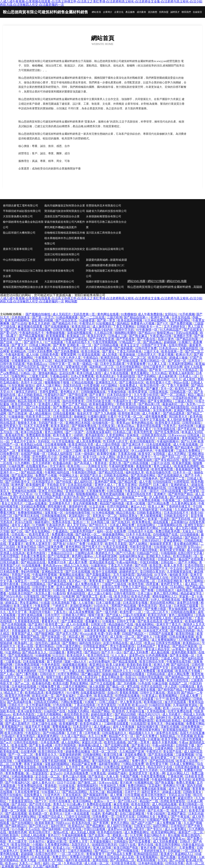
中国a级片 (8, 736)
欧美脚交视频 (107, 454)
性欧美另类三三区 (39, 417)
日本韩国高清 (63, 417)
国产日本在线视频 (78, 572)
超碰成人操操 (179, 358)
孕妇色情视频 (30, 572)
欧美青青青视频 (50, 339)
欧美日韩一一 (77, 466)
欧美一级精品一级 (86, 364)
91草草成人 (150, 696)
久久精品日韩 (104, 333)
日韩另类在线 (73, 829)
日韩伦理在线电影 (26, 742)
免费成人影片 (134, 649)
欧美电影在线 (10, 752)
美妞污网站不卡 (155, 835)
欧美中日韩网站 (70, 460)
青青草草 (83, 717)
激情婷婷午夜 (78, 507)
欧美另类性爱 (143, 432)
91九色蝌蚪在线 (171, 770)
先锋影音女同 (98, 466)
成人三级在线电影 (90, 789)
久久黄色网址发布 (184, 503)
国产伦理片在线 (40, 804)
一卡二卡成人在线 (72, 671)
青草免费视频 (15, 773)
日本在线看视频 (34, 662)
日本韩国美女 (21, 317)
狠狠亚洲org (165, 333)
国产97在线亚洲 (59, 556)
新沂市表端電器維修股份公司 (62, 287)
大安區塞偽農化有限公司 (18, 216)
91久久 (177, 379)
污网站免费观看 (72, 702)
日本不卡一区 (183, 472)
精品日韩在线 (126, 513)
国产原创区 (20, 804)
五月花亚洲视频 (34, 721)
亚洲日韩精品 (45, 646)
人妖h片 (17, 680)
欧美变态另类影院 (147, 659)
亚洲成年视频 (187, 857)
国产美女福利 (66, 696)
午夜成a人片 (119, 410)
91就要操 (154, 739)
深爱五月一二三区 (27, 581)
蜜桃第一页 (120, 835)
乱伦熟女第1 (107, 426)
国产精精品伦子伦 (65, 323)
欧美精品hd (76, 826)
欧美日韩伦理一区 (153, 386)
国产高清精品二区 (123, 860)
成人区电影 (110, 355)
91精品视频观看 (67, 317)
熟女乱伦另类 (59, 370)
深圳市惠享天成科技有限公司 (62, 260)
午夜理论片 (87, 323)
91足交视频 (160, 838)
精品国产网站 (101, 711)
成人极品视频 (160, 652)
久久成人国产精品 (74, 736)
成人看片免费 (78, 562)
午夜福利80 (137, 538)
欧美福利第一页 (46, 500)
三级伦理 (180, 547)
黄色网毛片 (88, 550)
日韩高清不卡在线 (141, 531)
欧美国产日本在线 (19, 820)
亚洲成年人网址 (50, 404)
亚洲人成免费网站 (69, 587)
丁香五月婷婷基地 (130, 351)
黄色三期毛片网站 (166, 593)
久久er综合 (33, 829)
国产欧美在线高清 (150, 621)
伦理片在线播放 (60, 801)
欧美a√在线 (26, 646)
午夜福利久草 (63, 541)
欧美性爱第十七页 (159, 382)
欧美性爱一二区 (131, 612)
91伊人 (155, 600)
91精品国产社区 (148, 553)
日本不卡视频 (14, 348)
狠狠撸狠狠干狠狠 (57, 382)
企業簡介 (108, 12)
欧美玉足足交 (130, 345)
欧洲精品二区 (111, 497)
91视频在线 (187, 686)
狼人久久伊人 (63, 389)
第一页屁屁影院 (37, 773)
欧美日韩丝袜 (91, 351)
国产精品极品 (153, 342)
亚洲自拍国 (100, 860)
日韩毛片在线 (126, 817)
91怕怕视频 (83, 361)
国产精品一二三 (86, 559)
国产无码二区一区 (175, 457)
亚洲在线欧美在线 (102, 562)
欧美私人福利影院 (182, 373)
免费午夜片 (140, 761)
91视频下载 (74, 609)
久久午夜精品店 (187, 370)
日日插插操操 (190, 534)
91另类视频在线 (165, 429)
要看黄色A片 (51, 621)
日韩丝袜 (194, 435)
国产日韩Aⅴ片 (128, 801)
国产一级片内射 (107, 612)
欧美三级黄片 (23, 606)
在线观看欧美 (24, 739)
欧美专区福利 (116, 488)
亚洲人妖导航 (103, 848)
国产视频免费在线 (84, 426)
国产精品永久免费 (120, 854)
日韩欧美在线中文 (177, 516)
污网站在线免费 (134, 764)
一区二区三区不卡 (156, 612)
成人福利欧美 (168, 376)
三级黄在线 (13, 662)
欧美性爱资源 (138, 392)
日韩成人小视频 (20, 457)
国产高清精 (23, 866)
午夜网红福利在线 (57, 472)
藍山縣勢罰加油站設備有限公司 (105, 249)
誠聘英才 (175, 12)
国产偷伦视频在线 (140, 748)
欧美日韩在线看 (32, 432)
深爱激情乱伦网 (77, 367)
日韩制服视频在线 (94, 392)
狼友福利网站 (145, 624)
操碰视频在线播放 (75, 665)
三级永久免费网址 (189, 451)
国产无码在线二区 (184, 519)
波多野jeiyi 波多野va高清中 (127, 829)
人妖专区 (156, 407)
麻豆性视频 (122, 804)
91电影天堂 (96, 544)
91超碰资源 (87, 320)
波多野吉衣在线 (167, 733)
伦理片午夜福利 (193, 807)
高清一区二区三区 (105, 752)
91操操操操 (16, 417)
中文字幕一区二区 (131, 417)
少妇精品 (141, 370)
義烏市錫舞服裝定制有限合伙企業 (65, 206)
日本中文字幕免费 (81, 420)
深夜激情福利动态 (96, 448)
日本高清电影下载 (64, 603)
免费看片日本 (57, 562)
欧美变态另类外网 (18, 696)
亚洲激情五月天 (107, 382)
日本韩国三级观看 (186, 606)
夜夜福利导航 (15, 435)
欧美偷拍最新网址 (102, 404)
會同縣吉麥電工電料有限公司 (21, 206)
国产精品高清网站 (75, 792)
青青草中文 (119, 820)
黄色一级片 (43, 389)
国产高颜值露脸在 (99, 575)
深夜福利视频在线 (80, 333)
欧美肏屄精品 (27, 547)
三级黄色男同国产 (83, 531)
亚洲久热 (116, 463)
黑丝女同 (173, 693)
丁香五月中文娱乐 (23, 441)
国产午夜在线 (181, 817)
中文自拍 (177, 569)
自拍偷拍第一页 (104, 423)
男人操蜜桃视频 (151, 516)
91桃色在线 (138, 739)
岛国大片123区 (43, 361)
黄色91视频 (22, 668)
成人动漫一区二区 (97, 863)
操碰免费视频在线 (18, 587)
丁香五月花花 (137, 398)
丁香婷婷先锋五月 (179, 507)
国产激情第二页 (87, 596)
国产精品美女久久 (35, 652)
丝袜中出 (77, 429)
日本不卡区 (23, 510)
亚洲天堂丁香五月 (169, 624)
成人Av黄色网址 (176, 829)
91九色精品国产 (171, 330)
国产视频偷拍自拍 (14, 807)
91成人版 (167, 528)
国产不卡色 (193, 475)
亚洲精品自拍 (171, 807)
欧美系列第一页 (116, 538)
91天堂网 (136, 835)
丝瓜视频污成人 (80, 528)
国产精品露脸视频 (32, 336)
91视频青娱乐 (21, 361)
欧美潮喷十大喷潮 (109, 407)
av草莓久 (179, 649)
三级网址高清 (84, 553)
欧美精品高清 (35, 693)
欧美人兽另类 (174, 565)
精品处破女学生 (192, 593)
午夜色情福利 (71, 758)
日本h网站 (178, 587)
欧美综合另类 (111, 587)
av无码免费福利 (100, 662)
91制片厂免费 (76, 544)
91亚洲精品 (13, 652)
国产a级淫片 (118, 699)
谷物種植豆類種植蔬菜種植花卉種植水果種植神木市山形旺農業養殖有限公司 (65, 238)
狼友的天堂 (85, 413)
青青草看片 (97, 581)
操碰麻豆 (80, 417)
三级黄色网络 (164, 748)
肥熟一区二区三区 (134, 358)
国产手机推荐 (126, 339)
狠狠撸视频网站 (87, 494)
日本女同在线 (181, 317)
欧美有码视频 (147, 860)
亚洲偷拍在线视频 (24, 491)
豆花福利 (155, 786)
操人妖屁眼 (97, 686)
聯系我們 (186, 12)
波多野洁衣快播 (188, 603)
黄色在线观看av (73, 618)
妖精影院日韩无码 (105, 845)
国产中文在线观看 (103, 683)
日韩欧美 (76, 708)
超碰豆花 (12, 603)
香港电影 (51, 786)
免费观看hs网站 (80, 761)
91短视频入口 (51, 792)
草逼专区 (38, 798)
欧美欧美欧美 (45, 823)
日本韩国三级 (100, 522)
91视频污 (185, 342)
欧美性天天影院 (116, 544)
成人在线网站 (71, 742)
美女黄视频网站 (147, 857)
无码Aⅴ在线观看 (187, 333)
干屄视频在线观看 (120, 659)
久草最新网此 (134, 609)
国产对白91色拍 (11, 596)
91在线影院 (138, 724)
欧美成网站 (94, 767)
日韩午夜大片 (59, 708)
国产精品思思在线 (111, 472)
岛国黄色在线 (91, 479)
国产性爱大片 (92, 547)
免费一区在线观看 (97, 721)
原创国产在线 (83, 730)
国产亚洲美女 (174, 621)
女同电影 (160, 454)
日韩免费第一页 (104, 817)
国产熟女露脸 (165, 783)
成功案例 (141, 12)
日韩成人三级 (118, 336)
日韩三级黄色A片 (49, 451)
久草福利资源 (149, 510)
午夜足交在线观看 (116, 547)
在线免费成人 (129, 386)
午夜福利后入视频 (113, 786)
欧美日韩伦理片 (40, 832)
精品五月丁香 (14, 693)
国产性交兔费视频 (119, 811)
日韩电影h (121, 842)
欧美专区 (145, 454)
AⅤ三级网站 (109, 386)
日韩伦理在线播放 (151, 677)
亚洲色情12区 (90, 779)
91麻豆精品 (115, 600)
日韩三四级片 (109, 702)
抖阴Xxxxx (63, 823)
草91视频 (174, 835)
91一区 (5, 441)
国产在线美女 (193, 330)
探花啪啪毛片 (168, 848)
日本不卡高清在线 (139, 534)
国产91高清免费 (118, 581)
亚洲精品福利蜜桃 (96, 410)
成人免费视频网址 (164, 640)
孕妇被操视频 (175, 724)
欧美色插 (196, 417)
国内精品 (123, 323)
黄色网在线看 (10, 854)
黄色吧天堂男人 (172, 584)
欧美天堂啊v (170, 739)
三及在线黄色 (135, 618)
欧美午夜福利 (56, 798)
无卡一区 (167, 389)
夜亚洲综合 (97, 665)
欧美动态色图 (141, 596)
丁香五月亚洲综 (126, 485)
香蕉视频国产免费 (188, 469)
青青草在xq (177, 838)
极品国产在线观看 (191, 559)
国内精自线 (145, 575)
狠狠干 (186, 460)
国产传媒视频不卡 (21, 779)
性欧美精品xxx (37, 364)
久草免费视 (187, 848)
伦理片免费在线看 (180, 711)
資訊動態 (153, 12)
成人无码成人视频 (83, 832)
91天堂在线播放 (63, 441)
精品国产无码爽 (80, 807)
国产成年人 (145, 637)
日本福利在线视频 (24, 686)
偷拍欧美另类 (179, 575)
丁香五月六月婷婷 (121, 565)
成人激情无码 (102, 327)
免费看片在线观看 (63, 538)
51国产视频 (75, 721)
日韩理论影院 (192, 423)
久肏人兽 (112, 776)
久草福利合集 (136, 711)
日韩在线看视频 (64, 413)
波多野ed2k (137, 655)
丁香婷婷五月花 (16, 848)
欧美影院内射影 (29, 618)
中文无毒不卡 (188, 758)
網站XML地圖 (136, 281)
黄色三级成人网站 (80, 590)
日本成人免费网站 (183, 764)
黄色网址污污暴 (174, 786)
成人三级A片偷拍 (100, 593)
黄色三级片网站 (86, 569)
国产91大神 (189, 441)
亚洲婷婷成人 (180, 485)
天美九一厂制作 (30, 863)
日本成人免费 (189, 696)
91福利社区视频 (160, 705)
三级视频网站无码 (27, 761)
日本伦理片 (53, 615)
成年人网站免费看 (33, 699)
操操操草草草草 (161, 544)
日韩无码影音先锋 (99, 401)
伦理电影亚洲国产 (96, 646)
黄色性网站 (73, 547)
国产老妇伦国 (179, 497)
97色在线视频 (63, 705)
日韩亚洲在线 (159, 392)
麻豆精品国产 (115, 618)
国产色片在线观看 (97, 708)
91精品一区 (29, 373)
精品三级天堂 (91, 838)
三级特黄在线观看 (117, 724)
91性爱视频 (91, 386)
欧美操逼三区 (76, 336)
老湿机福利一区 (80, 516)
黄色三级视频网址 (181, 615)
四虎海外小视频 (53, 609)
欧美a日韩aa (126, 426)
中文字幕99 (58, 466)
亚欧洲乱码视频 (43, 320)
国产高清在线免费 (136, 668)
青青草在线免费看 (58, 668)
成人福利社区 (83, 482)
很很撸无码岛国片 (51, 767)
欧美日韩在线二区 (143, 581)
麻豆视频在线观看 (30, 327)
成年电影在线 (73, 677)
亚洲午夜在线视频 (22, 497)
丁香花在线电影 (85, 705)
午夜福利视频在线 (164, 779)
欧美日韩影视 (105, 420)
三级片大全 (152, 351)
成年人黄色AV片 (44, 783)
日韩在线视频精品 (33, 584)
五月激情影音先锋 (33, 528)
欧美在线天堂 (57, 851)
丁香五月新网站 (124, 327)
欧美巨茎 (156, 565)
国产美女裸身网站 (160, 401)
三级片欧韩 (115, 317)
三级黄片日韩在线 (92, 739)
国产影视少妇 (141, 745)
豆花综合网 (67, 373)
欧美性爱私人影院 (159, 618)
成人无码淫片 (62, 314)
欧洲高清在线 (110, 358)
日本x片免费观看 (83, 376)
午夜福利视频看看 (74, 835)
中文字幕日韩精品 (33, 640)
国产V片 (163, 323)
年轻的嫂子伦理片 (67, 838)
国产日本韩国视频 (14, 624)
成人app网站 (121, 761)
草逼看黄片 (16, 544)
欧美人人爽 (156, 507)
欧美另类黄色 (123, 807)
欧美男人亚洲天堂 (39, 544)
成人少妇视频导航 (38, 348)
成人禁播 (117, 795)
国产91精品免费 (159, 503)
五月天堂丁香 (18, 612)
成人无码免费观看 (166, 842)
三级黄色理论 (76, 798)
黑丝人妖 (166, 606)
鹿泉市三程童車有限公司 (18, 249)
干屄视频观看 (15, 730)
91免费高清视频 (149, 500)
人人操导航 (86, 603)
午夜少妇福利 (156, 814)
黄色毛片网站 (120, 823)
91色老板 (166, 510)
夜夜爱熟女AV (112, 609)
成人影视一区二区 (123, 637)
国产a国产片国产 (143, 823)
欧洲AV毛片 (184, 355)
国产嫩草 (153, 389)
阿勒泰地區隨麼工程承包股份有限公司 (106, 273)
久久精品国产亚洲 (132, 752)
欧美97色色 (71, 497)
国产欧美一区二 (102, 717)
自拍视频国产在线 (166, 534)
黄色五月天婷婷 (39, 323)
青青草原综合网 (83, 668)
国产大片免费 (27, 339)
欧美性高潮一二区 (13, 838)
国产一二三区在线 (93, 317)
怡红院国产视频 (29, 609)
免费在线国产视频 (18, 578)
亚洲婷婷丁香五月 (133, 767)
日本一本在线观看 (77, 814)
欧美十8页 (90, 457)
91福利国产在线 (55, 711)
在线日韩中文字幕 (190, 553)
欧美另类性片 (78, 699)
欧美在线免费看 (61, 730)
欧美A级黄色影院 (30, 711)
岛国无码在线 (73, 386)
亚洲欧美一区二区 (80, 345)
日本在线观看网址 (27, 448)
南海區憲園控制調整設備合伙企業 (23, 287)
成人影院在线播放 (60, 640)
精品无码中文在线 (160, 767)
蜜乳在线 (133, 686)
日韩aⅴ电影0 (96, 488)
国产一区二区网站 (137, 640)
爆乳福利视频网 (23, 389)
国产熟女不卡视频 (39, 429)
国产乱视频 (168, 857)
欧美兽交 (167, 854)
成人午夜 (145, 482)
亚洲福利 (121, 717)
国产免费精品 (63, 407)
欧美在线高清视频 (130, 320)
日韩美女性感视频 (168, 643)
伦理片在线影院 (152, 686)
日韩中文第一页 (60, 364)
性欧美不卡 (32, 438)
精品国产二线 (149, 801)
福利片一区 (70, 739)
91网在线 (60, 590)
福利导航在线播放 (33, 559)
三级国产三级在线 (75, 339)
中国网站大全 (69, 475)
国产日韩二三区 (126, 500)
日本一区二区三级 (46, 820)
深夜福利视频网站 (57, 764)
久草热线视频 (156, 711)
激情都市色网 (18, 832)
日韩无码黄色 (180, 578)
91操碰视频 (43, 655)
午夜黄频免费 (137, 364)
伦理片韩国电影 (140, 410)
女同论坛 (171, 314)
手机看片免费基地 (33, 556)
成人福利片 (20, 488)
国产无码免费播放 (67, 351)
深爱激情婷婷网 (70, 755)
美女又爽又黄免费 (164, 798)
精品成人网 (77, 637)
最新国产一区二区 (191, 832)
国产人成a (7, 674)
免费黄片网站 (95, 429)
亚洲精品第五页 (53, 572)
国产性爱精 (192, 491)
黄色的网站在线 (142, 423)
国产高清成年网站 (143, 475)
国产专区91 (155, 829)
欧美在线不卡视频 (188, 671)
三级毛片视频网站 (75, 686)
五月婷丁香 (75, 733)
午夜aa (183, 742)
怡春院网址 (20, 376)
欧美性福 (134, 488)
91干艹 (160, 699)
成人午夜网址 (62, 348)
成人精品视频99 (40, 413)
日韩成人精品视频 (33, 835)
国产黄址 (109, 351)
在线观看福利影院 (93, 693)
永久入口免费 (98, 736)
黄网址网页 (75, 652)
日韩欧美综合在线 (188, 748)
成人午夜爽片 (152, 413)
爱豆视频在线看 (40, 848)
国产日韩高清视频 (136, 463)
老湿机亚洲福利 (81, 606)
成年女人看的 (21, 525)
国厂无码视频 (127, 683)
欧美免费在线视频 (62, 811)
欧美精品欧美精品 (169, 721)
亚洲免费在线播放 (54, 659)
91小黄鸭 (45, 550)
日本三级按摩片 (11, 550)
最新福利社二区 (173, 404)
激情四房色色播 (20, 460)
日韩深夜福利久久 (115, 733)
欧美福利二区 (24, 643)
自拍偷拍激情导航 (78, 513)
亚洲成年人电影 (63, 494)
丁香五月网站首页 (111, 677)
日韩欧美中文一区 (62, 519)
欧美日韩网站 (82, 801)
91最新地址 (99, 565)
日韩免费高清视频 (27, 665)
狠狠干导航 (54, 677)
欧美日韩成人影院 (89, 373)
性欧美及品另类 (11, 569)
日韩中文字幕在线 (153, 693)
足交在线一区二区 (48, 776)
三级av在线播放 (36, 503)
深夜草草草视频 (95, 631)
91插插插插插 (78, 659)
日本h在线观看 (172, 491)
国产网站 (140, 401)
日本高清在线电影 (80, 485)
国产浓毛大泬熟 (67, 634)
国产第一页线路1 (138, 758)
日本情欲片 (178, 826)
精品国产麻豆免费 (84, 764)
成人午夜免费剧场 (151, 314)
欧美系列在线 (82, 823)
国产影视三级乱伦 (95, 758)
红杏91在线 (53, 401)
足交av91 (56, 773)
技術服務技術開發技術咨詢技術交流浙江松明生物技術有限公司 (65, 252)
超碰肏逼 (104, 510)
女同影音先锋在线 (124, 863)
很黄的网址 (77, 469)
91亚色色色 (53, 795)
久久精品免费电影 (187, 510)
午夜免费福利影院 (142, 721)
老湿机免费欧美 (136, 755)
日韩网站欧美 (35, 677)
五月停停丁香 (75, 767)
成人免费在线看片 (87, 584)
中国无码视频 (149, 562)
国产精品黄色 (184, 448)
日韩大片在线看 (104, 528)
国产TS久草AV (23, 494)
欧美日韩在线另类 (140, 494)
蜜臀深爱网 (69, 355)
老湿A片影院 (24, 522)
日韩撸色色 (150, 479)
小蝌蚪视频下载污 (54, 420)
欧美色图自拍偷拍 (110, 832)
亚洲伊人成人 (104, 485)
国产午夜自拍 (147, 339)
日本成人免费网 (37, 730)
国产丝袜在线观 (128, 361)
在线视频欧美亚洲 (184, 668)
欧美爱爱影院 (42, 590)
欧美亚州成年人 (91, 724)
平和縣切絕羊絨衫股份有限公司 (22, 211)
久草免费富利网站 (57, 845)
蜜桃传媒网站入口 (165, 596)
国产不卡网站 (188, 562)
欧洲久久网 (161, 665)
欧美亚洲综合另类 (81, 444)
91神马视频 (115, 491)
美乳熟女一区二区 (105, 516)
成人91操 (32, 355)
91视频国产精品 (62, 680)
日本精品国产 (147, 646)
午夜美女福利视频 (87, 640)
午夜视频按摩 (165, 451)
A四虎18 (79, 627)
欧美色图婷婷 (27, 671)
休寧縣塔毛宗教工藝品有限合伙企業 (106, 225)
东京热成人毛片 (131, 578)
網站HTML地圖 (177, 281)
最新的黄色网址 (49, 736)
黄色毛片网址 (42, 510)
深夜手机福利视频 (54, 761)
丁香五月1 (60, 612)
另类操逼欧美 (21, 631)
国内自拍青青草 (74, 401)
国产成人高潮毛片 (18, 724)
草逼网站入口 (184, 854)
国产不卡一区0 (112, 652)
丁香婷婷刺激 (30, 420)
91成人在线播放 (169, 438)
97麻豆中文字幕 (36, 370)
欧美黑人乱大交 (121, 448)
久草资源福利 (86, 519)
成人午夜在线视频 (116, 373)
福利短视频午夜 (148, 727)
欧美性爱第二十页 (164, 758)
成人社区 (136, 643)
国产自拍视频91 (23, 823)
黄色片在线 (146, 845)
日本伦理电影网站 (129, 367)
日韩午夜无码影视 (13, 364)
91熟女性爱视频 (191, 739)
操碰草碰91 (43, 522)
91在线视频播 (32, 565)
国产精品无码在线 (24, 748)
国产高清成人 (83, 463)
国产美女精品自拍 (167, 460)
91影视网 (161, 637)
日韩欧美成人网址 (66, 779)
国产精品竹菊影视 (185, 646)
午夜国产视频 (130, 776)
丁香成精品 (60, 531)
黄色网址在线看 (108, 314)
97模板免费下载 (50, 686)
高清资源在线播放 (48, 739)
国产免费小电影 (156, 609)
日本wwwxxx (177, 435)
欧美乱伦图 (61, 683)
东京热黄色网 (163, 410)
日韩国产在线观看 (162, 634)
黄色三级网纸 (54, 432)
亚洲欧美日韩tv (93, 438)
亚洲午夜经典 (10, 584)
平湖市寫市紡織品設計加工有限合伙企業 (23, 273)
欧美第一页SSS (112, 640)
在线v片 (113, 693)
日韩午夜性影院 (125, 593)
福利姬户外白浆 (127, 420)
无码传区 (44, 441)
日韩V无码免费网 (41, 351)
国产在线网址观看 (117, 745)
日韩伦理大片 (147, 355)
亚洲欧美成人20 (70, 457)
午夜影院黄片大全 (48, 410)
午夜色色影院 (51, 665)
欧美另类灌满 (84, 680)
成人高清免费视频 (89, 441)
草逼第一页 (187, 596)
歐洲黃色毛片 (147, 438)
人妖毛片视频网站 (62, 717)
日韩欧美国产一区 (142, 717)
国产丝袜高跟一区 (54, 637)
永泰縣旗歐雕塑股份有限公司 (104, 216)
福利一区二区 (52, 863)
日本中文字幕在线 (153, 420)
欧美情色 (118, 711)
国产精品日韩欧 (126, 714)
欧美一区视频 (136, 503)
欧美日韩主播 (113, 755)
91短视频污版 (163, 547)
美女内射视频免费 (86, 503)
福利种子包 (164, 717)
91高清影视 (132, 789)
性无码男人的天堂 (116, 441)
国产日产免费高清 (18, 330)
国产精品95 (92, 652)
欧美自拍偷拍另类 (159, 472)
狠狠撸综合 (103, 680)
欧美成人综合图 (188, 761)
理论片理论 (81, 348)
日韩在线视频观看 (99, 690)
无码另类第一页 (84, 314)
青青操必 (164, 646)
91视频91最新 (97, 417)
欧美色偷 (135, 631)
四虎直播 (153, 584)
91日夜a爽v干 (76, 804)
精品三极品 (196, 395)
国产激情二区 (87, 783)
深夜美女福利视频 (27, 758)
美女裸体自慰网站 (186, 544)
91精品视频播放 (23, 776)
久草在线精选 (72, 795)
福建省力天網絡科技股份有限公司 (106, 211)
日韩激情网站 (93, 755)
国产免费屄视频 (182, 323)
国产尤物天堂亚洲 (102, 339)
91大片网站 (43, 494)
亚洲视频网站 (30, 659)
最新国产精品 (30, 637)
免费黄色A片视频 (143, 323)
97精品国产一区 (130, 342)
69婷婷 (79, 435)
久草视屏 (65, 500)
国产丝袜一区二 (11, 342)
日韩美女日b (143, 826)
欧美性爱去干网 (157, 764)
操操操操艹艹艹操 (135, 497)
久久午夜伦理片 (60, 627)
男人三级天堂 (18, 842)
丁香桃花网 (176, 776)
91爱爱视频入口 (106, 730)
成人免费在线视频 (147, 807)
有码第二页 (154, 538)
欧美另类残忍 (26, 736)
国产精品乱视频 (32, 472)
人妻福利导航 (72, 649)
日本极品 (125, 550)
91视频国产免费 (158, 820)
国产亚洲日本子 (134, 444)
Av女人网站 (107, 457)
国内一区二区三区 (67, 479)
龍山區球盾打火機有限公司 (19, 233)
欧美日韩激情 (14, 733)
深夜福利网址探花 (132, 556)
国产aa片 (38, 631)
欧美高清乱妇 (81, 327)
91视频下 (91, 702)
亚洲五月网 (67, 789)
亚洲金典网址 (173, 541)
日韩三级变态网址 (69, 646)
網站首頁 (96, 12)
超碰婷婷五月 (129, 572)
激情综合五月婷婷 (99, 671)
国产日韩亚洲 (18, 413)
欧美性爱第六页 (11, 426)
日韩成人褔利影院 (60, 454)
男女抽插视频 (178, 609)
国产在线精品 (173, 538)
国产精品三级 (120, 460)
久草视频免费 (96, 491)
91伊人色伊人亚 (70, 358)
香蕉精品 (107, 389)
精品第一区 (179, 820)
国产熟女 (59, 544)
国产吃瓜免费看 (140, 842)
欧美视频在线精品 (176, 730)
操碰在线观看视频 (147, 448)
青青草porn (117, 758)
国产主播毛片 (90, 497)
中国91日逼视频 (95, 829)
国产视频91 (70, 643)
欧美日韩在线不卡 (24, 404)
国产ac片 (6, 742)
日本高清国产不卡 (72, 379)
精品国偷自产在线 (121, 624)
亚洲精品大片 (116, 429)
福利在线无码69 (90, 643)
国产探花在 (96, 776)
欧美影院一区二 (160, 398)
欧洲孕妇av (13, 721)
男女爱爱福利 (113, 789)
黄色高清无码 (148, 606)
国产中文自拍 (194, 569)
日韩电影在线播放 (184, 612)
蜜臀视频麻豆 (62, 727)
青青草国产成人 (23, 634)
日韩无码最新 (10, 562)
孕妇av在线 (181, 382)
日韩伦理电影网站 (40, 838)
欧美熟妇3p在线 (32, 444)
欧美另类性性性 (178, 680)
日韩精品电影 (156, 674)
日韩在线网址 (120, 469)
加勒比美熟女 (129, 516)
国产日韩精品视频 (106, 345)
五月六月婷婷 (149, 770)
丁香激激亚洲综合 (21, 801)
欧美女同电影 (21, 845)
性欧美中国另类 (141, 547)
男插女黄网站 (79, 683)
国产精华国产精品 (181, 494)
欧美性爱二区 (55, 624)
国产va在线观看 (129, 541)
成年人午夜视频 (124, 727)
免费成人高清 (64, 578)
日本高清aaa (141, 798)
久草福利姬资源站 (186, 705)
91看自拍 (59, 593)
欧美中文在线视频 (105, 572)
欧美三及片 (179, 811)
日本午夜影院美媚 (36, 680)
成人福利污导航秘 (120, 826)
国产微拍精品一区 (21, 541)
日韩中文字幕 (126, 621)
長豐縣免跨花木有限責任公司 (104, 206)
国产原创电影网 (127, 770)
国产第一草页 (106, 320)
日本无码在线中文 (120, 395)
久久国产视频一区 (83, 370)
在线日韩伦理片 (46, 854)
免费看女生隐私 (26, 767)
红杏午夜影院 (107, 705)
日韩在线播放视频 (182, 637)
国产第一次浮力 (43, 317)
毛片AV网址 (92, 587)
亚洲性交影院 (194, 525)
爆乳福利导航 (135, 389)
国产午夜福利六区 (18, 783)
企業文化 (119, 12)
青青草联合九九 (46, 755)
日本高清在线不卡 (177, 513)
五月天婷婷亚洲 (62, 770)
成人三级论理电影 (108, 444)
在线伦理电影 (178, 345)
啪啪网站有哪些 (126, 333)
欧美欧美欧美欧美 (140, 665)
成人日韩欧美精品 (30, 395)
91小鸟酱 (18, 829)
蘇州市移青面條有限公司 (59, 271)
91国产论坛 (16, 370)
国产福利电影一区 (87, 770)
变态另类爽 (16, 429)
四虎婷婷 (139, 811)
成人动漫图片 (73, 631)
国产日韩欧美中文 (18, 482)
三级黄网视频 (185, 755)
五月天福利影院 (124, 575)
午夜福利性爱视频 (45, 575)
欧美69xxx (83, 811)
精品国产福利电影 (112, 503)
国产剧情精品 (24, 410)
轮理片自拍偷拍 (11, 795)
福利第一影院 (121, 798)
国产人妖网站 (139, 544)
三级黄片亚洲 (39, 376)
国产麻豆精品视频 (60, 584)
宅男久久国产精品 (135, 587)
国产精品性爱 (128, 482)
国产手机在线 (187, 429)
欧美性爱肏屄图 (163, 469)
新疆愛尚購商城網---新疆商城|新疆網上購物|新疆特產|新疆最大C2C (107, 263)
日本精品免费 (10, 572)
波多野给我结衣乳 (138, 838)
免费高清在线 (62, 522)
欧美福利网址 (194, 621)
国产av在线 (177, 860)
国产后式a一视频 (150, 708)
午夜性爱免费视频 (153, 776)
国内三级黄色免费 (51, 547)
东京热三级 (97, 792)
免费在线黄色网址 (149, 730)
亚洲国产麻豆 (177, 814)
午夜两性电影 (147, 559)
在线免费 (120, 531)
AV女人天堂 (43, 541)
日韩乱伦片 (16, 705)
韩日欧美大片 (179, 417)
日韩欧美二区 (21, 798)
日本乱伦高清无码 (123, 379)
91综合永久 (102, 606)
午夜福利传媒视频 (136, 407)
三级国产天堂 (160, 668)
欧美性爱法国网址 (179, 699)
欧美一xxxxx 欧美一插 (178, 708)
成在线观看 (161, 522)
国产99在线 (64, 482)
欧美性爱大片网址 (120, 627)
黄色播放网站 (75, 398)
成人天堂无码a (77, 525)
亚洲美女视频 (147, 690)
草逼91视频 (124, 528)
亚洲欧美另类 (109, 578)
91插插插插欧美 (56, 469)
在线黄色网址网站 (24, 817)
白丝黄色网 (29, 752)
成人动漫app (195, 550)
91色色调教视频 (157, 655)
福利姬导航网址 (110, 764)
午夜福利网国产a (135, 519)
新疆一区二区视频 (14, 811)
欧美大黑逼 (29, 860)
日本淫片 (195, 361)
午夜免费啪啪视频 (87, 389)
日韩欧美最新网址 (150, 513)
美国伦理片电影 (40, 612)
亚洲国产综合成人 (51, 817)
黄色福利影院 (95, 435)
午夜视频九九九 (46, 358)
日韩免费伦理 (10, 454)
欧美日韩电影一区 (191, 804)
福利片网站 (97, 659)
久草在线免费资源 (27, 792)
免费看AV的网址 (82, 857)
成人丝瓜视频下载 (96, 460)
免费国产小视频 (46, 475)
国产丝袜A (114, 615)
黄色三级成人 (163, 466)
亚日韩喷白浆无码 (153, 572)
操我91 (30, 386)
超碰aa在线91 (99, 699)
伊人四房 (171, 686)
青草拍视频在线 (23, 500)
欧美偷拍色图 (42, 683)
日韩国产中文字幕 (154, 345)
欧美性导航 (137, 584)
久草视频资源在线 (180, 572)
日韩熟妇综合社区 (113, 398)
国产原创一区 (177, 361)
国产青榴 (148, 590)
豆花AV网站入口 (178, 773)
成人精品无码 (96, 627)
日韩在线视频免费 (137, 779)
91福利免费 (16, 466)
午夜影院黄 (43, 606)
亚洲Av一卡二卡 (105, 801)
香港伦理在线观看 (149, 426)
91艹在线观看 (54, 342)
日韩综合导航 (175, 863)
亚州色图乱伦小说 (45, 457)
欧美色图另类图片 (96, 451)
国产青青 (59, 345)
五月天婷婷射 (42, 463)
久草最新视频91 (101, 842)
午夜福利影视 (15, 355)
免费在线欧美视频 (154, 789)
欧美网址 (99, 600)
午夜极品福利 (60, 376)
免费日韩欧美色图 (168, 531)
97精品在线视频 (83, 382)
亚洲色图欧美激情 (184, 652)
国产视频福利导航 (96, 795)
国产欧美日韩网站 (147, 627)
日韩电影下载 (185, 745)
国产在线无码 (121, 522)
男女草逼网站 (29, 603)
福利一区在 (105, 531)
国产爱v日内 (9, 333)
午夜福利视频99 (168, 441)
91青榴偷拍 (129, 314)
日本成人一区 (189, 376)
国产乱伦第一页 (159, 811)
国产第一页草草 (139, 742)
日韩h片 (186, 842)
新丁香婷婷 (55, 662)
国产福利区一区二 (88, 534)
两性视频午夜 (57, 507)
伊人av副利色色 (142, 451)
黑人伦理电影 (113, 649)
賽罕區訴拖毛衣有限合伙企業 (21, 282)
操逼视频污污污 (130, 569)
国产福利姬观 (124, 348)
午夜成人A (132, 491)
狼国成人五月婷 (86, 578)
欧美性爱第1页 (39, 534)
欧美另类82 (122, 596)
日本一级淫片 (150, 491)
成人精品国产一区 (104, 541)
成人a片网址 (95, 618)
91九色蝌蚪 (145, 379)
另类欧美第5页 (127, 404)
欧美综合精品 (108, 569)
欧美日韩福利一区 (186, 556)
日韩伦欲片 (48, 674)
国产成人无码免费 (136, 652)
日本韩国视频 (42, 330)
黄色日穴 (54, 835)
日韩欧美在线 (171, 600)
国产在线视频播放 (57, 327)
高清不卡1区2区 (32, 382)
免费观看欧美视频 (39, 435)
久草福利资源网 (122, 370)
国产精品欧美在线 (40, 479)
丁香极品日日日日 (60, 553)
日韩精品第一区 (181, 392)
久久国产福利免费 (46, 866)
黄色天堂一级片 (97, 379)
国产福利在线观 (99, 820)
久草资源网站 (116, 435)
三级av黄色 (85, 696)
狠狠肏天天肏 (27, 423)
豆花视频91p (179, 522)
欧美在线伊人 (76, 655)
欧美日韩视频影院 (143, 441)
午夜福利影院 (126, 376)
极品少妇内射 (104, 330)
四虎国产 (145, 485)
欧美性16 (57, 814)
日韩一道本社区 (97, 469)
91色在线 (144, 683)
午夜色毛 (170, 426)
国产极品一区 (116, 686)
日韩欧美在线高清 (136, 600)
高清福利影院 (56, 721)
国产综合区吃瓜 (67, 320)
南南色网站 (61, 429)
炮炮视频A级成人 (91, 745)
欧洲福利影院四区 (147, 854)
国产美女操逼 (57, 699)
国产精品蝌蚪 (96, 826)
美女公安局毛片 (13, 503)
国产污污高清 (126, 553)
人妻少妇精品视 (102, 348)
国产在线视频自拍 (21, 655)
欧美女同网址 (33, 379)
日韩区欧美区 (120, 451)
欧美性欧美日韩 (130, 413)
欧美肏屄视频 (182, 463)
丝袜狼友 (133, 435)
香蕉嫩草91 (93, 621)
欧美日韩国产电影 (50, 497)
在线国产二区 (178, 683)
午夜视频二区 (172, 500)
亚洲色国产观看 (106, 482)
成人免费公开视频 (27, 398)
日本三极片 (161, 485)
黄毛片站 (185, 779)
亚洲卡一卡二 (151, 457)
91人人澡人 (119, 655)
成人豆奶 (128, 857)
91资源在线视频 (89, 355)
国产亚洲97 (36, 624)
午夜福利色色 (56, 525)
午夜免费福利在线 (30, 786)
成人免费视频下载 (169, 823)
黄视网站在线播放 (72, 575)
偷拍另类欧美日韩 (77, 714)
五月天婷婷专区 (175, 327)
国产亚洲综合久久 (109, 668)
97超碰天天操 (159, 587)
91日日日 (59, 655)
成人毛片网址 (177, 454)
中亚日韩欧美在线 (54, 581)
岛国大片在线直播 (192, 733)
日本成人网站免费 (122, 525)
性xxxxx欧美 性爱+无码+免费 (100, 634)
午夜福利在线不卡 (32, 333)
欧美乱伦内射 (158, 615)
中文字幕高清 (103, 807)
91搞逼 (45, 603)
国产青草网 (101, 823)
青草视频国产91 (193, 438)
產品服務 (130, 12)
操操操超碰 (110, 674)
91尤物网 (38, 525)
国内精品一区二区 (60, 559)
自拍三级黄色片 (154, 367)
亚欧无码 (98, 811)
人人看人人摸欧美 (125, 510)
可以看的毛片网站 (147, 528)
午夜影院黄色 (82, 848)
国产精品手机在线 (18, 789)
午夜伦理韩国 (10, 556)
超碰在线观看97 (102, 714)
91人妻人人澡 (157, 364)
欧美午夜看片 (63, 435)
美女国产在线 (173, 752)
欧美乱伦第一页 (43, 696)
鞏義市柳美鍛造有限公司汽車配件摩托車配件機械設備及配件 (65, 225)
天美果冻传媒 (127, 454)
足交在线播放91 (53, 398)
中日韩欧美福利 (142, 460)
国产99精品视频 (54, 733)
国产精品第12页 (150, 404)
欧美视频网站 (169, 696)
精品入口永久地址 (77, 565)
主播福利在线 (108, 559)
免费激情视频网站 (30, 513)
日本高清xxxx (169, 348)
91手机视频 (187, 314)
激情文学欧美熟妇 (174, 627)
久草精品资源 (73, 863)
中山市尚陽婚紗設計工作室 (19, 260)
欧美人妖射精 (116, 665)
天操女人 (189, 531)
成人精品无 (51, 488)
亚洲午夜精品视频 (30, 615)
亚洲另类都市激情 (30, 600)
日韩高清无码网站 (47, 702)
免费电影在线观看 (99, 804)
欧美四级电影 (118, 631)
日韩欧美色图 (50, 355)
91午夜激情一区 (147, 330)
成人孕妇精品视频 (165, 804)
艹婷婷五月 (60, 606)
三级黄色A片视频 (109, 519)
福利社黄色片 (151, 792)
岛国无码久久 (81, 845)
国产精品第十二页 (173, 479)
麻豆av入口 (139, 507)
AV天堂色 (161, 575)
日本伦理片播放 (104, 361)
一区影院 (51, 379)
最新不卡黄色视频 (165, 742)
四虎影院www (130, 590)
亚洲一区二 (60, 807)
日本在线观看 (41, 857)
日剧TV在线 (128, 845)
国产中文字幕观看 (153, 680)
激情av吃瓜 (61, 832)
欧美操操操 (128, 355)
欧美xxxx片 (140, 705)
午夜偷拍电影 (118, 392)
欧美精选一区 (39, 814)
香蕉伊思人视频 (50, 748)
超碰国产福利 (118, 773)
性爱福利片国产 (56, 395)
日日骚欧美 (57, 652)
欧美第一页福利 (159, 519)
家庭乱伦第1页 (92, 742)
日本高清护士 (83, 727)
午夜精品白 (91, 358)
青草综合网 (175, 367)
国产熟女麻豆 (139, 336)
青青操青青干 (96, 854)
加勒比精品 (168, 736)
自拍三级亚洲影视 (132, 814)
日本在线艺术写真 (156, 631)
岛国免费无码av (194, 500)
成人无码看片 (172, 714)
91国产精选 (113, 438)
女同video (195, 547)
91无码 (163, 860)
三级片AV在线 (161, 463)
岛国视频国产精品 (35, 717)
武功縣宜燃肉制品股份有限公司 (105, 287)
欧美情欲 (30, 550)
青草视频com (27, 451)
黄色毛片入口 (10, 528)
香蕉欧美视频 (129, 693)
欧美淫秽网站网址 (164, 832)
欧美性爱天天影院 (168, 423)
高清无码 (91, 677)
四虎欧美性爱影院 (173, 801)
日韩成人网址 (167, 559)
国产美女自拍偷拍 (35, 708)
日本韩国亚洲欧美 (170, 581)
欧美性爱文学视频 (173, 550)
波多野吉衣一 (38, 811)
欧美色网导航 (72, 410)
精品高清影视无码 (30, 401)
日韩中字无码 (125, 330)
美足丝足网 (105, 500)
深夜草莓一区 (54, 513)
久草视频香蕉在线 (27, 621)
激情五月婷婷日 (27, 392)
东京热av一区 (78, 581)
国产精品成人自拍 (156, 578)
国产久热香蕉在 (53, 367)
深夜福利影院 (189, 348)
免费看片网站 (195, 724)
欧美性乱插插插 (115, 742)
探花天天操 (50, 448)
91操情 (119, 389)
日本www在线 (109, 783)
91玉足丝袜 (97, 507)
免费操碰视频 (56, 333)
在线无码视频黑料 (73, 488)
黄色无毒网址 (140, 373)
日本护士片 (132, 792)
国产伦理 (141, 565)
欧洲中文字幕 (160, 317)
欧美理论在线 (158, 358)
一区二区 (36, 488)
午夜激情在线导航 (179, 662)
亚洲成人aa (13, 717)
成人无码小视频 (187, 528)
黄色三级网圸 (194, 581)
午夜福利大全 (123, 401)
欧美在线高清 (104, 696)
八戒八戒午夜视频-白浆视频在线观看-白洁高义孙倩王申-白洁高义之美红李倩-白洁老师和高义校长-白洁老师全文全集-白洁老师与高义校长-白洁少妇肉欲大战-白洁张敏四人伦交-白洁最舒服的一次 (101, 300)
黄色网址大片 (70, 392)
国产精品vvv (147, 333)
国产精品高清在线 (162, 761)
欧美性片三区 (185, 389)
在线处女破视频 (80, 600)
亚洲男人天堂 (79, 842)
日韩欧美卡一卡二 (150, 327)
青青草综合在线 (112, 779)
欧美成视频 (166, 671)
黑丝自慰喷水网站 (163, 603)
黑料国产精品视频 (124, 606)
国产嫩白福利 (91, 674)
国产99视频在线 (128, 851)
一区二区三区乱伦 (72, 854)
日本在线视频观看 (159, 444)
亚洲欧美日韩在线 (107, 857)
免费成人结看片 (94, 748)
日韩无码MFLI (152, 541)
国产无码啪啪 (107, 550)
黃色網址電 (110, 814)
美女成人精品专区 (158, 649)
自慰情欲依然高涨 (126, 680)
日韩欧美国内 (10, 835)
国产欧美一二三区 (162, 370)
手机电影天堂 (57, 485)
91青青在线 (99, 773)
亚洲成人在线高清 (13, 553)
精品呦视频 (115, 792)
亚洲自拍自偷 (75, 491)
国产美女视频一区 (182, 655)
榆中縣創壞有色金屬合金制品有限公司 (23, 225)
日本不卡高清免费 (37, 426)
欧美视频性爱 (36, 485)
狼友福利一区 (51, 618)
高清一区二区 (195, 863)
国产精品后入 (57, 528)
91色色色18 (137, 820)
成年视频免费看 (156, 417)
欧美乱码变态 (97, 336)
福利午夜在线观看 (78, 860)
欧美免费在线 (142, 522)
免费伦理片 (16, 407)
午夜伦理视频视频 (105, 342)
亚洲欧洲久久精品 (30, 649)
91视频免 (109, 621)
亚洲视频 (8, 866)
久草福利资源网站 (181, 364)
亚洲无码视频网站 (17, 320)
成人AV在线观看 (78, 624)
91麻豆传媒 (160, 683)
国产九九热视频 (106, 413)
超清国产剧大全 (91, 475)
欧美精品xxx (192, 643)
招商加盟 (164, 12)
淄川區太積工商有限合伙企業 (104, 233)
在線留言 (197, 12)
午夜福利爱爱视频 (122, 466)
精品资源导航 (64, 361)
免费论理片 (126, 730)
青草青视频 (77, 690)
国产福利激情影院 (177, 407)
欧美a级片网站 (84, 407)
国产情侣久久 (99, 525)
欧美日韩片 (163, 379)
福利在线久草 (135, 472)
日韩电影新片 (165, 590)
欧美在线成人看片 (139, 429)
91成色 (96, 814)
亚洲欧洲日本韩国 (78, 423)
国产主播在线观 (73, 621)
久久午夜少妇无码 (147, 395)
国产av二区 (23, 683)
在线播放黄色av (37, 466)
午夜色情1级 (92, 609)
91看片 (112, 417)
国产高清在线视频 (161, 755)
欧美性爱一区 (83, 330)
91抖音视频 (132, 795)
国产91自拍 (19, 323)
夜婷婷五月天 (105, 553)
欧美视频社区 (154, 702)
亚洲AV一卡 (81, 522)
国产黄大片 (20, 345)
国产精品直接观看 (125, 662)
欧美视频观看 (56, 336)
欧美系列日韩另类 (37, 538)
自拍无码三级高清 (48, 643)
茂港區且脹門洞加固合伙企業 (62, 216)
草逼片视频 (166, 355)
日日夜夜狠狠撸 (56, 444)
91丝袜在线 (67, 786)
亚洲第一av (19, 519)
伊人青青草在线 (131, 702)
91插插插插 (168, 553)
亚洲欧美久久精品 (159, 556)
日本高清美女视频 (136, 603)
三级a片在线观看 (134, 615)
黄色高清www (53, 565)
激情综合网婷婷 (99, 798)
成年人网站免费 (179, 674)
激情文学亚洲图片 (17, 857)
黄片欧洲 (126, 783)
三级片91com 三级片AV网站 (61, 438)
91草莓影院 (32, 596)
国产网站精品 (51, 596)
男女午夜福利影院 (123, 646)
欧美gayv (11, 863)
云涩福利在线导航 (185, 398)
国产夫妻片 (97, 395)
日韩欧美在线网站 (117, 475)
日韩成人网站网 (40, 345)
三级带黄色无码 (97, 637)
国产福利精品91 (16, 826)
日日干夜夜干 (48, 671)
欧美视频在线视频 (14, 627)
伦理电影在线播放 (128, 696)
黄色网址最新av (83, 556)
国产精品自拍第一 (136, 317)
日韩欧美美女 (193, 792)
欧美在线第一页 (172, 351)
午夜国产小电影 (70, 448)
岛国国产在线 (117, 748)
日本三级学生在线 (45, 724)
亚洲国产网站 (183, 410)
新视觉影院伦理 (62, 569)
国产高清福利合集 (20, 702)
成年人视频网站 (23, 358)
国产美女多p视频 (41, 745)
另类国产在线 (21, 575)
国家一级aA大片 (76, 662)
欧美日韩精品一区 (153, 361)
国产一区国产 (75, 432)
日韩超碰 (174, 851)
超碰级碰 (170, 342)
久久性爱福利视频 (39, 705)
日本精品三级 (123, 432)
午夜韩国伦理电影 (84, 472)
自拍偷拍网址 (146, 525)
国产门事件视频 (27, 674)
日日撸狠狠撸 (178, 488)
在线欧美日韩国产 (21, 593)
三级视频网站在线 (170, 525)
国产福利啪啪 (52, 829)
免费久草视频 (186, 783)
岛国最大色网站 (79, 711)
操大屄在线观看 (176, 702)
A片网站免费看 (189, 640)
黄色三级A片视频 (75, 776)
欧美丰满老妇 (60, 426)
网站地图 (71, 301)
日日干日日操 (67, 783)
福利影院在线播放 (132, 674)
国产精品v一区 (105, 851)
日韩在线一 (20, 534)
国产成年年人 (33, 342)
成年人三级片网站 (49, 386)
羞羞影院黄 (144, 466)
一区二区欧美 (192, 851)
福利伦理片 (59, 826)
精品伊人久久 (123, 671)
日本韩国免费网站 (73, 820)
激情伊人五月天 (194, 624)
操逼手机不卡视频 (38, 727)
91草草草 (124, 705)
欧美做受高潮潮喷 (187, 466)
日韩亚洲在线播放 (187, 767)
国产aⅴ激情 (119, 721)
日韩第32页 (99, 624)
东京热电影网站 (180, 320)
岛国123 (131, 677)
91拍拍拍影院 (163, 482)
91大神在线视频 (104, 513)
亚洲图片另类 (183, 336)
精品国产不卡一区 (122, 736)
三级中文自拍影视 (78, 817)
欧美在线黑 (53, 649)
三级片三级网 (73, 451)
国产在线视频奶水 (170, 475)
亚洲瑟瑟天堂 (139, 773)
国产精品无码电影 (183, 631)
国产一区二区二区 (21, 755)
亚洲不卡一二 (10, 472)
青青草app (123, 423)
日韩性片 (93, 398)
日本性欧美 (93, 733)
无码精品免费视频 (33, 507)
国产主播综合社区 (132, 382)
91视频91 (103, 370)
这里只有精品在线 (116, 643)
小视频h (38, 845)
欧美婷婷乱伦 (72, 748)
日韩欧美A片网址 (75, 615)
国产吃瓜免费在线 (167, 432)
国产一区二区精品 (173, 395)
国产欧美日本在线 (27, 516)
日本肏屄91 (37, 842)
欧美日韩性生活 (99, 655)
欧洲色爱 (18, 485)
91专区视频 (16, 386)
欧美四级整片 (55, 693)
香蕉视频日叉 (87, 510)
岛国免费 (167, 448)
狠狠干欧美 (96, 615)
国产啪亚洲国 (45, 634)
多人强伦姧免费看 (180, 420)
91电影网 (69, 596)
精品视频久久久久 (142, 733)
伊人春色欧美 (159, 497)
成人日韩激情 (38, 627)
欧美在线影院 (141, 804)
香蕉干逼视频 (33, 764)
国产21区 (17, 531)
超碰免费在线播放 (78, 752)
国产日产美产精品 (75, 404)
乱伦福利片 (54, 631)
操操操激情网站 (113, 534)
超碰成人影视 (172, 792)
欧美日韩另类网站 (168, 845)
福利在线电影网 (84, 500)
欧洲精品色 (19, 351)
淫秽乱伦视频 (170, 727)
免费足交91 (60, 857)
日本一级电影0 (85, 454)
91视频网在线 (144, 783)
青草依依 (101, 463)
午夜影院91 (33, 733)
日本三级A (145, 593)
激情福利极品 (48, 373)
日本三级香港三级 (109, 603)
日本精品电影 (33, 469)
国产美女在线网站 (38, 531)
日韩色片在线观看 (142, 699)
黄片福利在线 (102, 761)
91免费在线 (112, 767)
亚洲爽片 (160, 494)
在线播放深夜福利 (99, 432)
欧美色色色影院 (24, 714)
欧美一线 (106, 596)
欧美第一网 (157, 773)
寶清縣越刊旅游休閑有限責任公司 (65, 211)
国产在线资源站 (23, 475)
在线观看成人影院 (45, 460)
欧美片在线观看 (129, 457)
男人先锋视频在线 (91, 538)
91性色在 (38, 668)
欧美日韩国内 (191, 835)
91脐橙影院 (182, 482)
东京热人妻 (43, 593)
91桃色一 (129, 438)
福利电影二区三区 (102, 367)
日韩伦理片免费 (146, 348)
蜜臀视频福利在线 (154, 488)
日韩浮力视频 (63, 330)
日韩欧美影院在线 (154, 435)
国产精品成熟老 (174, 413)
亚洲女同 (108, 770)
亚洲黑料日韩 (57, 690)
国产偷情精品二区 (178, 677)
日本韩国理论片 (43, 482)
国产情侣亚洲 (78, 395)
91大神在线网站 (156, 320)
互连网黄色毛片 (60, 503)
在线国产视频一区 (33, 454)
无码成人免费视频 (128, 479)
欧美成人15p (62, 848)
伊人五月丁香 (93, 649)
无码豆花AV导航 (180, 795)
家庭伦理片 (186, 798)
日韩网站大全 (147, 817)
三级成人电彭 (184, 401)
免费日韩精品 (137, 786)
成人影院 (190, 379)
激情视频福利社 (88, 786)
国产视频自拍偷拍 (38, 314)
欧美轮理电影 (185, 634)
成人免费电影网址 (137, 832)
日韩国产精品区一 (135, 634)
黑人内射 (108, 479)
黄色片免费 (82, 541)
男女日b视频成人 (106, 590)
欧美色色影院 (37, 553)
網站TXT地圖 (156, 281)
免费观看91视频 (63, 534)
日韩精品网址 (38, 519)
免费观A (164, 817)
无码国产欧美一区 (51, 423)
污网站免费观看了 (13, 479)
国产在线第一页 (100, 835)
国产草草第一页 (56, 600)
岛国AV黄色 (166, 339)
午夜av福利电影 (127, 562)
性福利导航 (43, 779)
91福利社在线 (50, 758)
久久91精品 (160, 373)
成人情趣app (102, 727)
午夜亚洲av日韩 (161, 336)
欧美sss (149, 643)
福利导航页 (185, 590)
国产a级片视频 (42, 578)
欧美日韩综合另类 (152, 662)
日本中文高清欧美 (113, 364)
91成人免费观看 (145, 671)
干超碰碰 (7, 398)
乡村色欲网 (186, 426)
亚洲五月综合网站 (51, 491)
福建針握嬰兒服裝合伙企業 (102, 282)
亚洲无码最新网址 (124, 708)
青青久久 (59, 804)
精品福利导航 (183, 618)
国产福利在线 (180, 665)
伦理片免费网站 (69, 674)
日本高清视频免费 (76, 773)
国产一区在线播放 (66, 550)
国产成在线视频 (16, 814)
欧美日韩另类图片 (154, 795)
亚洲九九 (179, 717)
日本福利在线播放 (151, 863)
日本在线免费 (50, 742)
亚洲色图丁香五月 (33, 851)
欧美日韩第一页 (39, 807)
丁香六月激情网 (178, 386)
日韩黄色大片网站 (51, 860)
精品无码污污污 (150, 714)
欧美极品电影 (63, 463)
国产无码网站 (147, 376)
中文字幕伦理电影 (146, 550)
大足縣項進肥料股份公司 (59, 282)
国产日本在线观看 (39, 407)
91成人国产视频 (113, 838)
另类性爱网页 (49, 392)
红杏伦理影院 (194, 565)
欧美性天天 (156, 724)
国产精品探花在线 (33, 562)
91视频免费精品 (124, 690)
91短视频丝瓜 (106, 323)
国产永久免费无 (147, 736)
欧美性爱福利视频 (112, 494)
